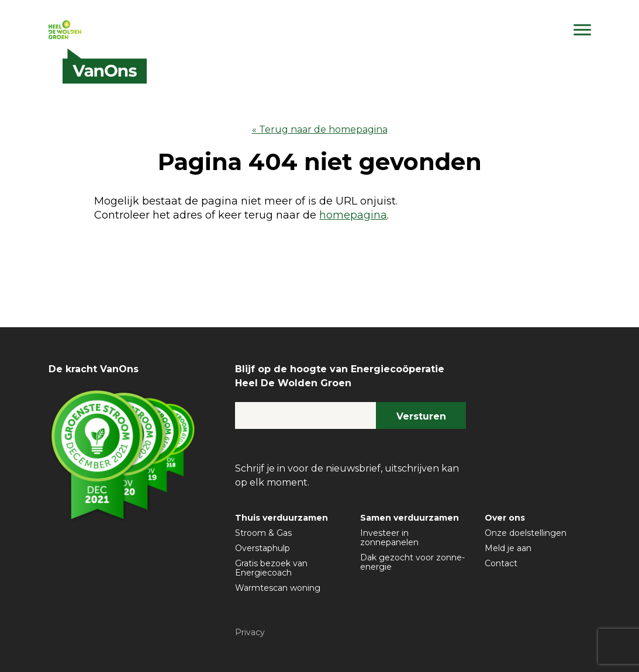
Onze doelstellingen (526, 533)
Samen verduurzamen (410, 518)
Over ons (505, 518)
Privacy (250, 632)
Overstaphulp (262, 548)
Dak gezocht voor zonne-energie (412, 562)
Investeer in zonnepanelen (389, 538)
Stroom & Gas (263, 533)
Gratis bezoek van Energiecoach (271, 568)
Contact (501, 563)
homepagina (353, 215)
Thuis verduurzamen (281, 518)
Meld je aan (508, 548)
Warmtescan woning (278, 588)
